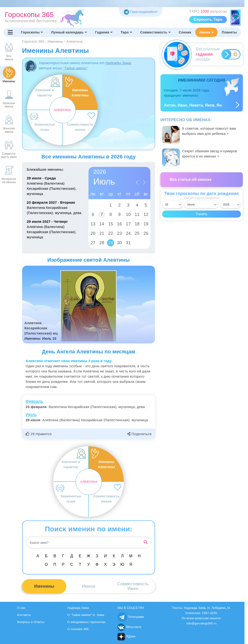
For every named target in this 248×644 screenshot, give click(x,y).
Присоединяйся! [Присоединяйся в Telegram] (141, 12)
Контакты (24, 615)
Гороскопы (32, 32)
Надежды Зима (118, 63)
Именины (44, 586)
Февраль (34, 401)
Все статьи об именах (191, 180)
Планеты (229, 32)
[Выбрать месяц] (202, 205)
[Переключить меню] (10, 32)
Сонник (185, 32)
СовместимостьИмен (133, 586)
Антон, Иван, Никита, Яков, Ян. (193, 105)
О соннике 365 (78, 629)
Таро (126, 32)
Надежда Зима (78, 608)
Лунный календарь (69, 32)
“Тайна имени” (75, 68)
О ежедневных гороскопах (86, 622)
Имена (206, 32)
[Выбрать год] (231, 205)
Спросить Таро (208, 19)
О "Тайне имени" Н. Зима (86, 615)
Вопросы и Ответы (31, 622)
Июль (31, 415)
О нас (21, 608)
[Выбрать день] (172, 205)
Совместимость (155, 32)
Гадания (104, 32)
